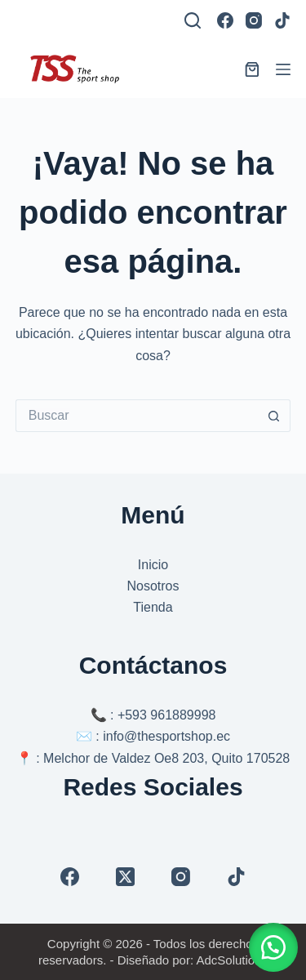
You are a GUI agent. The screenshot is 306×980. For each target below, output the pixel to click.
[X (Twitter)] (125, 877)
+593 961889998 (167, 715)
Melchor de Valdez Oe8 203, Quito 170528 (166, 758)
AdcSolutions (232, 960)
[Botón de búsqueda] (274, 416)
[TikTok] (282, 20)
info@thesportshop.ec (166, 736)
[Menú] (283, 69)
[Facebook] (225, 20)
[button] (273, 947)
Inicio (153, 565)
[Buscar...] (137, 416)
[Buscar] (193, 20)
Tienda (153, 607)
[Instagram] (254, 20)
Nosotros (153, 586)
